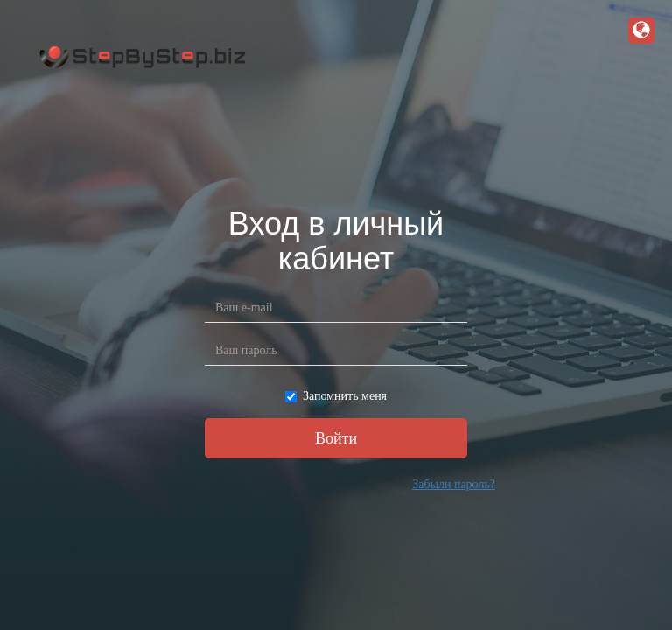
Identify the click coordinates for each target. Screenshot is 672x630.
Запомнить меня (336, 396)
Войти (336, 438)
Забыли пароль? (454, 484)
